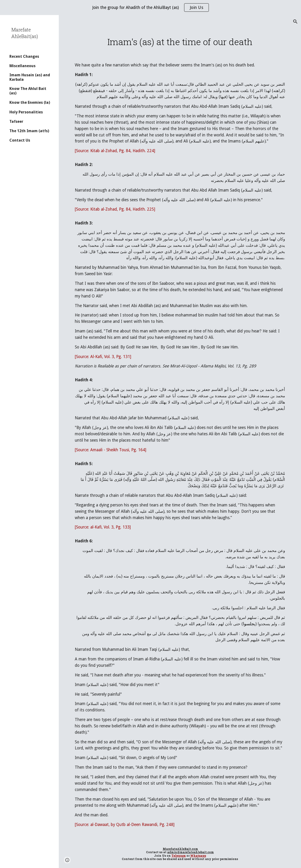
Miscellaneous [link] (22, 66)
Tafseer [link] (16, 122)
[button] (295, 22)
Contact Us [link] (20, 140)
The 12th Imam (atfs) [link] (29, 131)
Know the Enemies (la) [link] (30, 102)
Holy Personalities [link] (26, 112)
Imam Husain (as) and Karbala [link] (30, 77)
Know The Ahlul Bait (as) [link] (28, 91)
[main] (180, 42)
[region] (150, 8)
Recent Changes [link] (24, 56)
